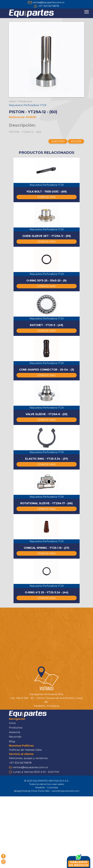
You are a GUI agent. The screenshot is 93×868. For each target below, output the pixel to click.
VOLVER (76, 141)
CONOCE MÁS (46, 204)
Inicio (12, 101)
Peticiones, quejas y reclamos (28, 830)
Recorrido (15, 808)
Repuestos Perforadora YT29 (28, 105)
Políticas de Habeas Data (25, 821)
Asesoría (15, 804)
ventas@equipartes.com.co (48, 2)
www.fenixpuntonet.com (65, 862)
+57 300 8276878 (49, 6)
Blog (12, 813)
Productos (25, 101)
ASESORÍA (58, 141)
